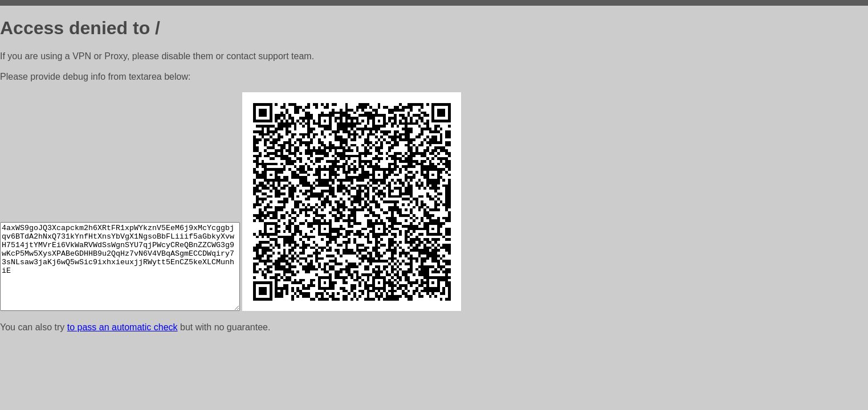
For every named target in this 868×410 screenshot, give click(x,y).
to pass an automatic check (123, 327)
